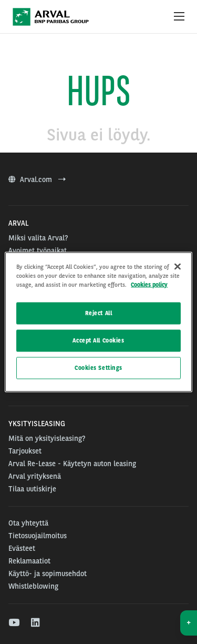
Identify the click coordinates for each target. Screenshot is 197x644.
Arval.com (37, 179)
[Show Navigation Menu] (179, 17)
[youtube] (13, 623)
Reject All (99, 313)
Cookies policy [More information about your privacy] (149, 285)
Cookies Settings (98, 368)
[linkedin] (36, 623)
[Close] (178, 267)
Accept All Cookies (98, 340)
